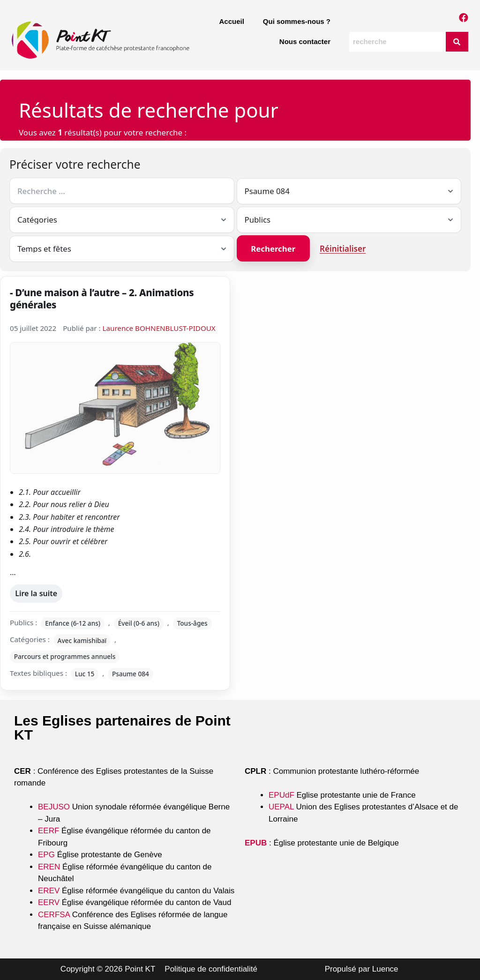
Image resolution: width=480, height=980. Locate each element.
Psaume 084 (131, 674)
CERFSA (54, 915)
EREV (49, 891)
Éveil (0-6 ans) (139, 623)
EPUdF (281, 795)
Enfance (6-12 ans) (73, 623)
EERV (49, 902)
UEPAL (281, 807)
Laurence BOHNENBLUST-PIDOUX (159, 328)
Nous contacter (305, 41)
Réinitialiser (343, 249)
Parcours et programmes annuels (65, 656)
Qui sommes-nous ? (297, 21)
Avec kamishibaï (82, 640)
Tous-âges (192, 623)
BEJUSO (55, 807)
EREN (49, 867)
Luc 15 (85, 674)
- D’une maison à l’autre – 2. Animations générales (102, 299)
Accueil (231, 21)
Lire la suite (36, 591)
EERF (49, 831)
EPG (46, 855)
